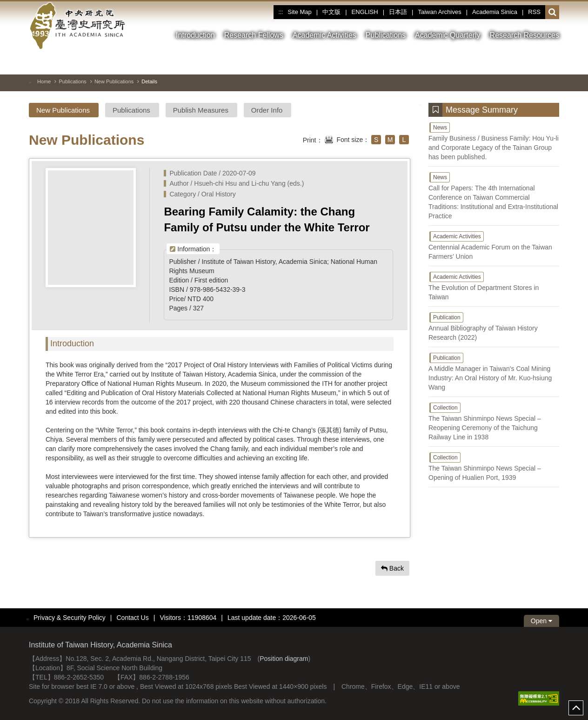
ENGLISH (365, 12)
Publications (72, 81)
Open (541, 621)
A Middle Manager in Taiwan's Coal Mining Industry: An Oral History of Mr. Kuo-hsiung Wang (494, 371)
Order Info (267, 110)
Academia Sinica (495, 12)
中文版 (331, 12)
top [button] (576, 708)
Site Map (299, 12)
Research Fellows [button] (254, 35)
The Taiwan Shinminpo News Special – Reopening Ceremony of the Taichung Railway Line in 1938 (494, 421)
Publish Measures (201, 110)
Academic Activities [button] (324, 35)
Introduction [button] (195, 35)
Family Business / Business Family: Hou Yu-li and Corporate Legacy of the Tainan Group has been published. (494, 141)
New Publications (114, 81)
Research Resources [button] (525, 35)
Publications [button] (386, 35)
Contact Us (132, 618)
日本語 (398, 12)
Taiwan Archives (439, 12)
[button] (552, 13)
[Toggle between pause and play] (519, 62)
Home (44, 81)
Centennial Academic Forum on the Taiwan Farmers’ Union (494, 245)
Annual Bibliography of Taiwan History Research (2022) (494, 326)
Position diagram (284, 659)
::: (281, 12)
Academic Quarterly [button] (448, 35)
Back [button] (392, 568)
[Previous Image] (535, 62)
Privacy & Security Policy (70, 618)
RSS (534, 12)
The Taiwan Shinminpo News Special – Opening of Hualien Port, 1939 (494, 466)
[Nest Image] (552, 62)
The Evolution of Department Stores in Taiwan (494, 286)
